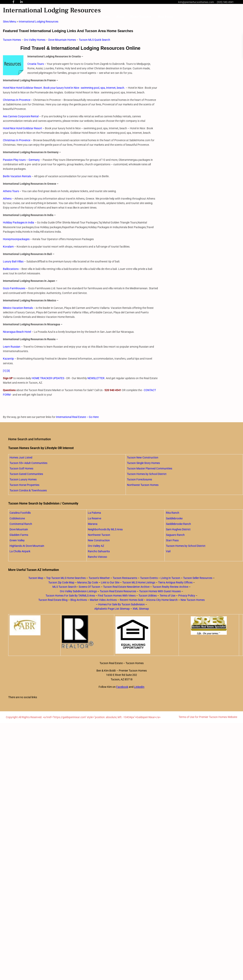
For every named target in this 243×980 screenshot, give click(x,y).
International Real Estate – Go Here (77, 417)
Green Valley (17, 540)
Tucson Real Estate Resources (118, 591)
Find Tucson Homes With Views (117, 596)
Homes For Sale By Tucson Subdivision (121, 604)
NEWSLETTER (96, 378)
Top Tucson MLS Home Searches (66, 578)
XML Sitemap (141, 609)
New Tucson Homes (193, 600)
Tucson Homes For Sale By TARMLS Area (70, 596)
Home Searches (141, 17)
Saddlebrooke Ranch (178, 524)
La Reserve (94, 518)
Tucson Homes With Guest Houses (160, 591)
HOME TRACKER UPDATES (48, 378)
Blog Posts (165, 17)
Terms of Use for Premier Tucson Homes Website (208, 717)
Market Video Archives (103, 600)
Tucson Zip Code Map (61, 582)
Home (106, 17)
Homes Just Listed (21, 457)
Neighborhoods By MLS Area (105, 529)
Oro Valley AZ (96, 546)
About (120, 17)
